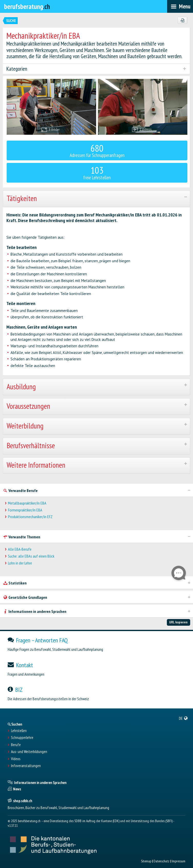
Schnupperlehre (22, 738)
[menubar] (180, 6)
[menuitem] (183, 718)
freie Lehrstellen (97, 172)
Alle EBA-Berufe (20, 549)
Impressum (179, 861)
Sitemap (146, 861)
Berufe (16, 745)
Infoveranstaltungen (26, 766)
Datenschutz (161, 861)
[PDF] (182, 20)
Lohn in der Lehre (20, 563)
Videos (16, 759)
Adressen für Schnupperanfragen (97, 150)
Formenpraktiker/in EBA (25, 510)
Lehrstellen (19, 731)
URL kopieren (178, 622)
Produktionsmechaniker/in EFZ (30, 517)
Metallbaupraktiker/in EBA (27, 503)
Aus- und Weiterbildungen (29, 752)
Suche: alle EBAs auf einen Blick (31, 556)
